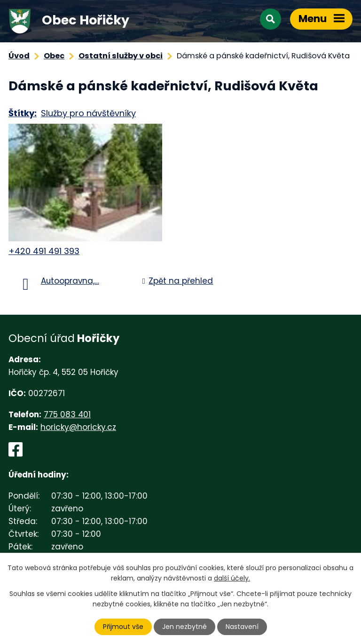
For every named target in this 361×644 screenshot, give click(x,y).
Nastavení (242, 627)
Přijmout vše (123, 627)
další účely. (232, 578)
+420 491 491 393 (44, 251)
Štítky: (23, 113)
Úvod (19, 56)
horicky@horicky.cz (78, 427)
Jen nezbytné (184, 627)
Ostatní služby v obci (121, 56)
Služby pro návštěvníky (88, 113)
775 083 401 (67, 414)
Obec (54, 56)
